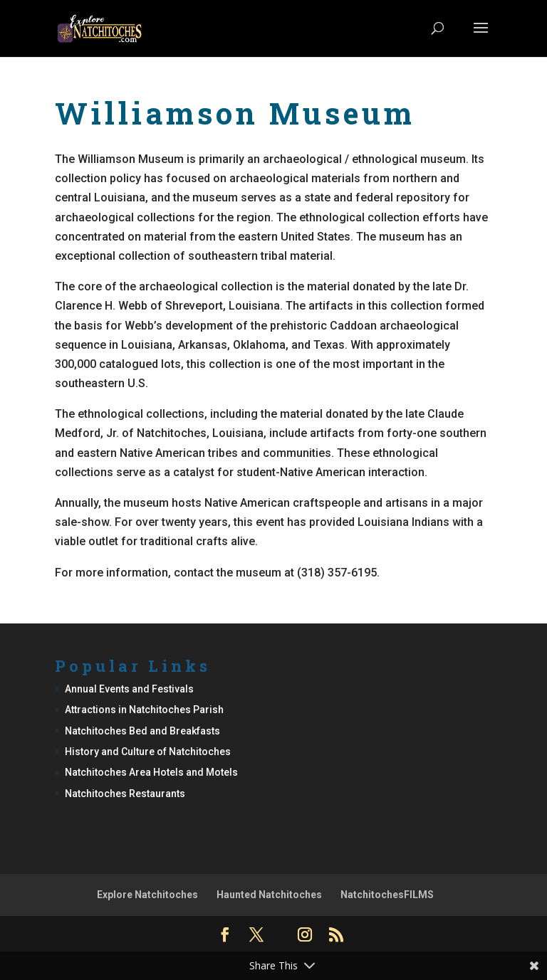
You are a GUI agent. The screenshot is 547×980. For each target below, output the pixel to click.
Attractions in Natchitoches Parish (144, 710)
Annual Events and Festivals (129, 689)
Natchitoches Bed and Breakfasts (142, 731)
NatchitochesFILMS (387, 895)
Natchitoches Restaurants (125, 794)
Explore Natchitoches (147, 895)
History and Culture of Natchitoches (148, 752)
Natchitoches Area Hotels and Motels (151, 772)
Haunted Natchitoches (269, 895)
